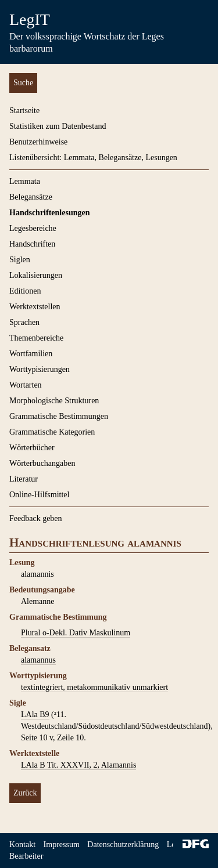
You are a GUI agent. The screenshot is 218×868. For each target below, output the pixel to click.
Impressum (62, 845)
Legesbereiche (33, 228)
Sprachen (24, 322)
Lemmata (25, 181)
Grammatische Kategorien (52, 432)
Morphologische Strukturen (54, 401)
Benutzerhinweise (38, 142)
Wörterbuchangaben (42, 463)
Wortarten (26, 385)
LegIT (30, 19)
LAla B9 (35, 715)
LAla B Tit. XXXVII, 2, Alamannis (78, 765)
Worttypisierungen (40, 369)
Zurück (25, 793)
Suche (23, 83)
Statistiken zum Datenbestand (58, 126)
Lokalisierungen (36, 275)
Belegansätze (31, 197)
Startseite (24, 111)
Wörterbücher (32, 448)
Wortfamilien (31, 354)
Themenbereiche (36, 338)
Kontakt (22, 845)
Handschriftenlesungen (49, 213)
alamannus (38, 660)
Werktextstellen (35, 307)
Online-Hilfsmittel (39, 495)
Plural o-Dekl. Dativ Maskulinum (76, 633)
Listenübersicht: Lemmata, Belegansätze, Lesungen (93, 158)
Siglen (20, 260)
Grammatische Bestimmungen (59, 416)
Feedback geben (36, 518)
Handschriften (32, 244)
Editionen (25, 291)
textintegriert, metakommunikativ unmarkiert (94, 687)
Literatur (24, 479)
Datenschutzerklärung (123, 845)
